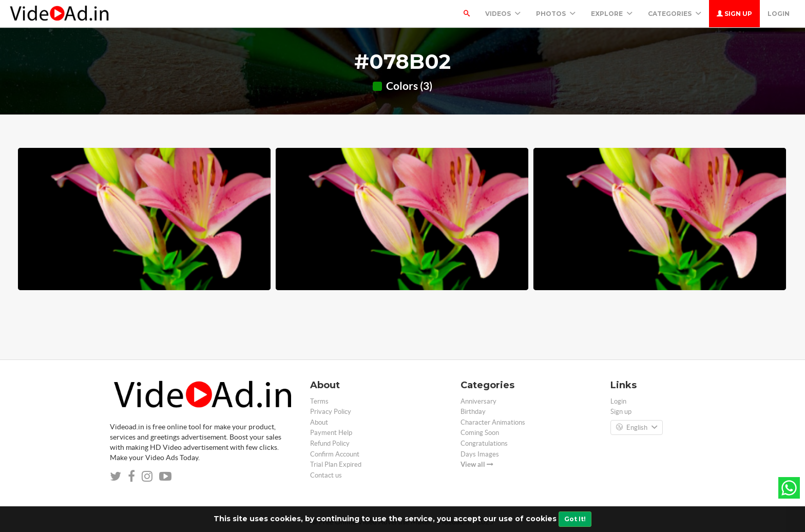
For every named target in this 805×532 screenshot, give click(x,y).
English (637, 428)
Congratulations (484, 443)
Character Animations (493, 422)
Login (779, 14)
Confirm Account (335, 454)
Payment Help (331, 433)
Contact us (326, 475)
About (319, 422)
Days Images (480, 454)
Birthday (473, 412)
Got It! (575, 519)
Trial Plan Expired (336, 464)
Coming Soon (480, 433)
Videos (503, 14)
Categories (675, 14)
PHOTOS (556, 14)
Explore (612, 14)
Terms (319, 401)
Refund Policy (330, 443)
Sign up (734, 14)
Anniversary (478, 401)
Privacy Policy (331, 412)
